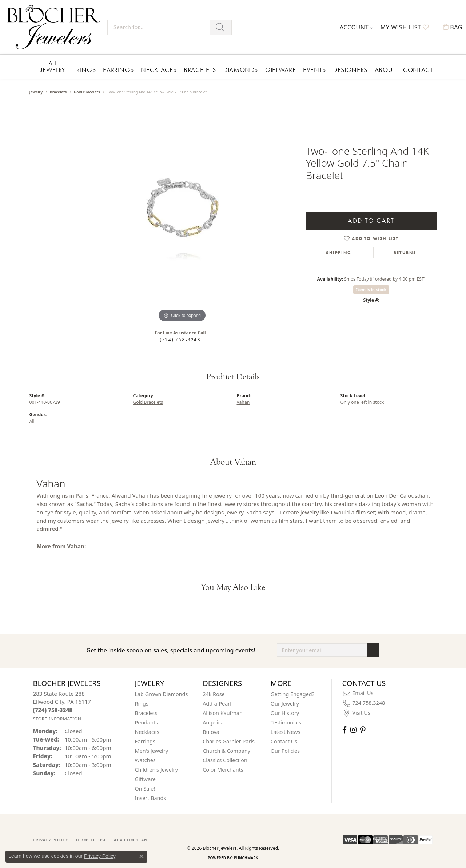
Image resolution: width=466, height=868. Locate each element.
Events (314, 70)
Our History (285, 713)
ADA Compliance (133, 840)
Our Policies (285, 751)
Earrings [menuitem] (145, 741)
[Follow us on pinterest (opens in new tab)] (363, 730)
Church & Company (226, 751)
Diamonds (241, 70)
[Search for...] (158, 27)
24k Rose (214, 694)
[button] (357, 27)
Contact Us (284, 741)
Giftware (280, 70)
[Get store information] (57, 719)
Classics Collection (225, 760)
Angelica (213, 722)
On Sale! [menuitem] (145, 789)
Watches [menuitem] (145, 760)
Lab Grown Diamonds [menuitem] (162, 694)
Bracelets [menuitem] (146, 713)
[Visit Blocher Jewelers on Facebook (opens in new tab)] (344, 730)
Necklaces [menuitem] (147, 732)
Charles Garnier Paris (229, 741)
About (385, 70)
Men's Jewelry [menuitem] (152, 751)
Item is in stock (371, 290)
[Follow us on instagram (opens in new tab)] (353, 730)
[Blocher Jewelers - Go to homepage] (55, 27)
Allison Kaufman (223, 713)
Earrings (118, 70)
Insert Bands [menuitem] (151, 798)
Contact (418, 70)
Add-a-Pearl (217, 704)
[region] (182, 215)
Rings (86, 70)
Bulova (211, 732)
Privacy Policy (100, 856)
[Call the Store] (53, 710)
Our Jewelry (285, 704)
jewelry (36, 92)
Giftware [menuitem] (146, 779)
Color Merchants (223, 770)
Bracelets (200, 70)
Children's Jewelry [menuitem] (156, 770)
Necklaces (159, 70)
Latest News (286, 732)
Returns (405, 253)
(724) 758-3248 (180, 339)
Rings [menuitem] (142, 704)
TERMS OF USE (91, 840)
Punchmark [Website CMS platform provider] (246, 858)
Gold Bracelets (87, 92)
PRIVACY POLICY (51, 840)
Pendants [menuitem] (147, 722)
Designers (350, 70)
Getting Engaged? (292, 694)
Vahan (243, 402)
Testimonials (286, 722)
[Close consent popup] (142, 856)
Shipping (339, 253)
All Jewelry (53, 66)
